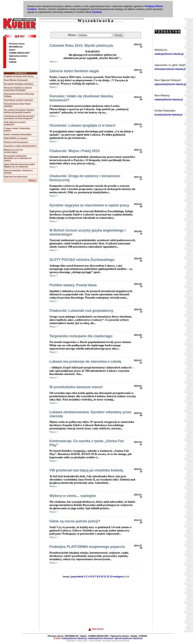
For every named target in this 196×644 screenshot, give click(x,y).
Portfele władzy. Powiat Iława (73, 285)
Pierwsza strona (17, 44)
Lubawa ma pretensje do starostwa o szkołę (85, 362)
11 (105, 577)
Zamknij (97, 12)
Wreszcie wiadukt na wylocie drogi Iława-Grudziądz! (18, 89)
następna (118, 577)
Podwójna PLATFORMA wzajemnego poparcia (87, 547)
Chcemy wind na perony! (16, 142)
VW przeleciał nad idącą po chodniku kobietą (86, 470)
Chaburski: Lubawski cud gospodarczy (81, 311)
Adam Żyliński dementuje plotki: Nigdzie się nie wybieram (20, 165)
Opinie (12, 50)
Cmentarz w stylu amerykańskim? (20, 146)
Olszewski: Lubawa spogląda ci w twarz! (82, 125)
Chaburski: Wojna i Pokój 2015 (75, 151)
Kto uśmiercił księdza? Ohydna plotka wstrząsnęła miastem (19, 111)
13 (111, 577)
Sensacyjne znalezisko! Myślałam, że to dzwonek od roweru (18, 158)
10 (102, 577)
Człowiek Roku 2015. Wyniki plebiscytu (81, 46)
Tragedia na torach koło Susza (19, 76)
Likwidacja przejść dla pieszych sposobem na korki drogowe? (19, 117)
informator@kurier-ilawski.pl (170, 69)
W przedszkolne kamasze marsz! (76, 387)
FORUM (13, 62)
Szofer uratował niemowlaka (18, 134)
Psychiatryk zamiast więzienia (19, 100)
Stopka (12, 59)
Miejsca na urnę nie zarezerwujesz (13, 151)
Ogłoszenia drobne (18, 56)
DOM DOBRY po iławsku (16, 138)
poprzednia (77, 577)
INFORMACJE (16, 47)
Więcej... (33, 180)
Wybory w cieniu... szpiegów (73, 496)
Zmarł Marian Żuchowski (16, 80)
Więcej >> (54, 62)
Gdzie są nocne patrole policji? (75, 521)
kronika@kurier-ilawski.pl (169, 115)
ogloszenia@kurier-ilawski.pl (170, 84)
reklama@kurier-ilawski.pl (169, 100)
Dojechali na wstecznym (16, 177)
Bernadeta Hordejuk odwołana (19, 84)
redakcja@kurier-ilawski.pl (169, 54)
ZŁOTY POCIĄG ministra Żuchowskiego (82, 260)
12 (108, 577)
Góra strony (96, 629)
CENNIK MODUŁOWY (19, 53)
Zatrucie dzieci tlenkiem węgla (74, 71)
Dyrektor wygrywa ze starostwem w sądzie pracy (89, 205)
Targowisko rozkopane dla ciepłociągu (81, 336)
